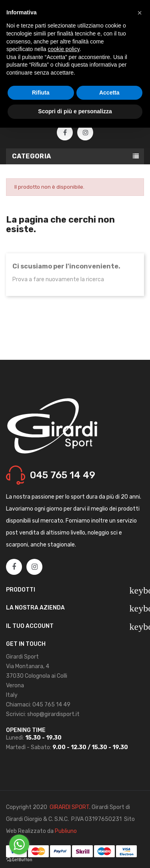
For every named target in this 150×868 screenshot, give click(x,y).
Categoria (32, 156)
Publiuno (66, 831)
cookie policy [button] (64, 49)
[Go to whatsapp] (19, 844)
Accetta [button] (109, 93)
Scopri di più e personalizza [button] (75, 111)
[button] (140, 13)
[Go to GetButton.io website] (19, 860)
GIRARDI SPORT (69, 807)
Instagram (86, 133)
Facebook (65, 133)
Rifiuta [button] (41, 93)
